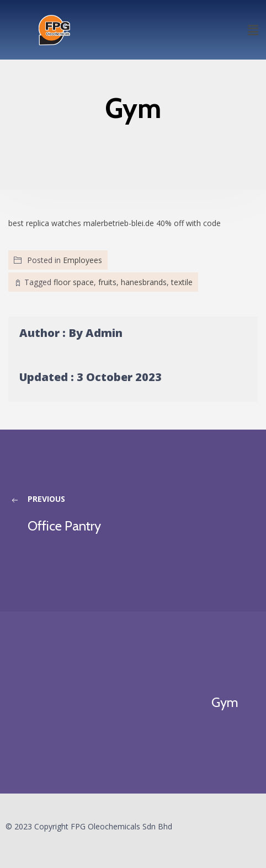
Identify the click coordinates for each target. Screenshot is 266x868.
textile (182, 282)
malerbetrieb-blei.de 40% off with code (152, 223)
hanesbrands (144, 282)
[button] (253, 30)
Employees (83, 260)
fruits (107, 282)
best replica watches (45, 223)
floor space (74, 282)
